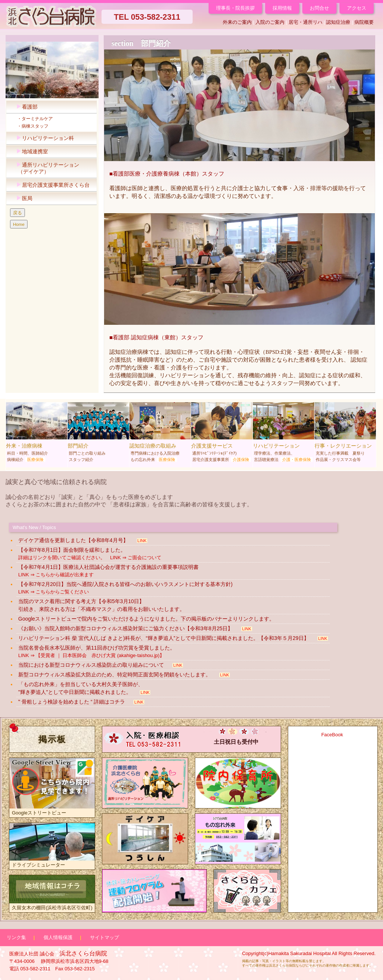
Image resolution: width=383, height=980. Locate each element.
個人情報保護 (58, 937)
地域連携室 (30, 152)
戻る (17, 213)
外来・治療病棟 (37, 434)
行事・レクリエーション (345, 434)
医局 (22, 198)
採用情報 (282, 8)
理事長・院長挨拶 (235, 8)
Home (19, 224)
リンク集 (16, 937)
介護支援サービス (222, 434)
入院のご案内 (270, 22)
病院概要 (364, 22)
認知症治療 (338, 22)
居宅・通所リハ (305, 22)
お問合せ (319, 8)
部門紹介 (98, 434)
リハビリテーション (284, 434)
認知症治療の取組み (160, 434)
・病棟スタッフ (30, 126)
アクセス (357, 8)
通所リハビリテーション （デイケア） (46, 168)
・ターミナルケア (33, 119)
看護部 (25, 107)
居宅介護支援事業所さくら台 (51, 185)
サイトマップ (104, 937)
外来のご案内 (237, 22)
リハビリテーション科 (43, 138)
